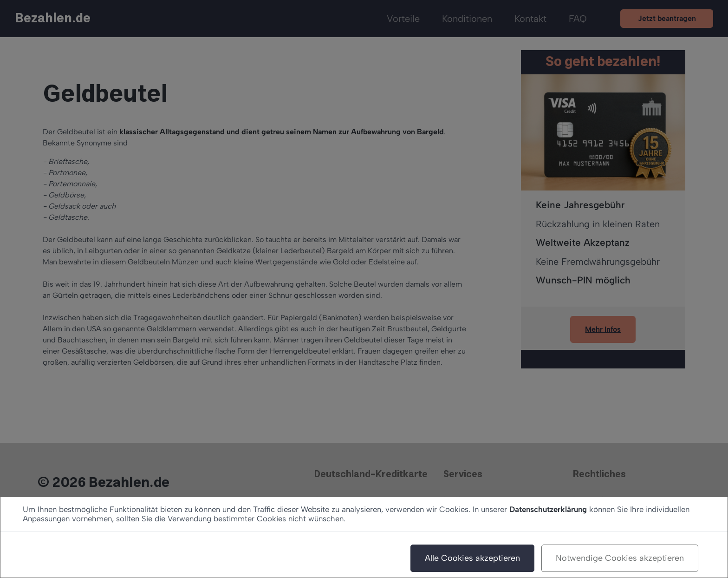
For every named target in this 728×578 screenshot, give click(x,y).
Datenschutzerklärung (548, 509)
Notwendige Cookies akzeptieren (620, 558)
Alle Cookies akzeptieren (472, 558)
